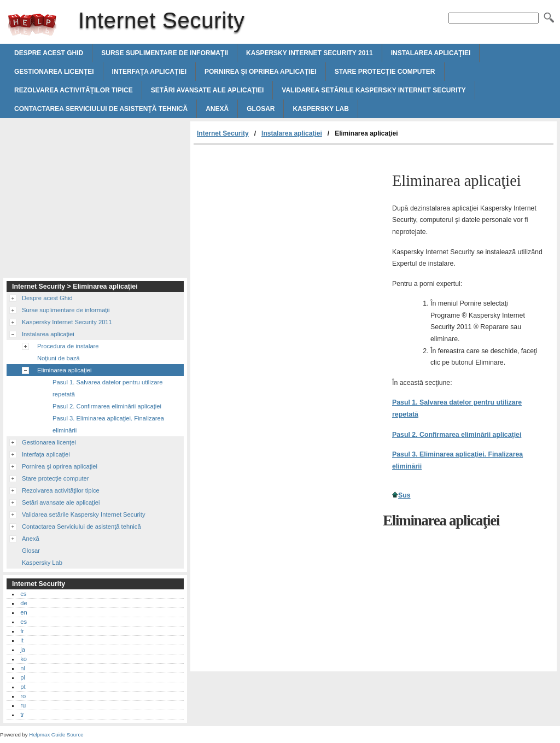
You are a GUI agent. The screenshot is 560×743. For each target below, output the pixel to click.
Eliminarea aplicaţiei (65, 370)
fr (22, 631)
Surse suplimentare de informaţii (165, 53)
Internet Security (32, 25)
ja (23, 650)
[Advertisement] (285, 227)
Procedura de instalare (68, 346)
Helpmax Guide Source (56, 735)
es (24, 622)
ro (23, 696)
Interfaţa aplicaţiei (149, 72)
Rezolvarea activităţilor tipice (74, 90)
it (22, 640)
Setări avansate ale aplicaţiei (208, 90)
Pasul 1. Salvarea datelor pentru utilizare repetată (108, 388)
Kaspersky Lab (320, 109)
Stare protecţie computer (385, 72)
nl (23, 668)
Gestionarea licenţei (54, 72)
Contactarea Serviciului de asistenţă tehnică (101, 109)
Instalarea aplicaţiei (431, 53)
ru (23, 705)
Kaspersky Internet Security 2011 (310, 53)
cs (23, 594)
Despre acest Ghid (49, 53)
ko (24, 659)
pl (23, 677)
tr (22, 715)
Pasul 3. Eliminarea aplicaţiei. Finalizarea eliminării (108, 424)
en (24, 612)
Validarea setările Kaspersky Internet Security (374, 90)
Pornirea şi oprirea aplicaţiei (261, 72)
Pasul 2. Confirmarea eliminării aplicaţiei (457, 435)
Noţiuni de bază (59, 358)
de (24, 603)
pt (23, 687)
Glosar (261, 109)
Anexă (217, 109)
